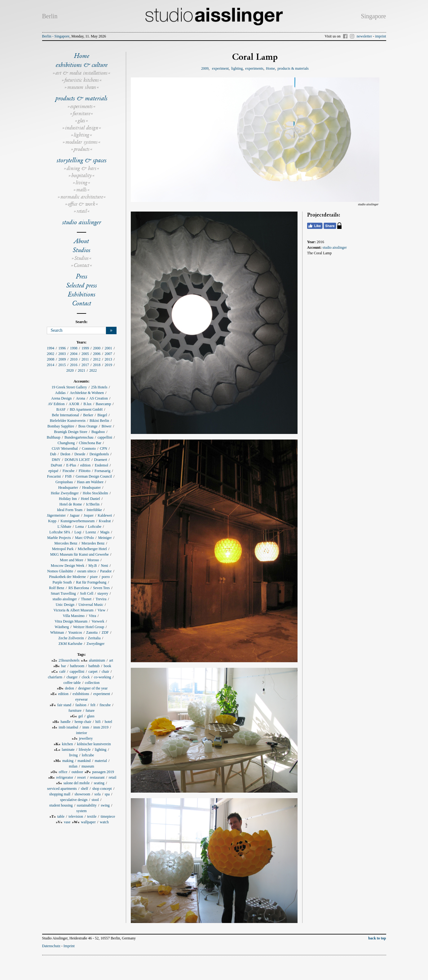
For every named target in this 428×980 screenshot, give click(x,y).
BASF (61, 409)
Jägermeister (56, 515)
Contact (82, 265)
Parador (106, 571)
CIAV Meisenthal (65, 448)
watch (104, 822)
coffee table (72, 683)
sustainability (87, 805)
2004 (74, 354)
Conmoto (89, 448)
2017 (85, 365)
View (101, 610)
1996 (62, 348)
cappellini (105, 437)
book (108, 666)
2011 (85, 359)
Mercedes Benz (66, 543)
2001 (108, 348)
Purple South (62, 582)
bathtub (94, 666)
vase (67, 822)
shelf (84, 789)
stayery (103, 593)
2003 (62, 354)
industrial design (82, 128)
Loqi (78, 532)
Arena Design (61, 398)
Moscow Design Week (68, 566)
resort (81, 777)
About (82, 241)
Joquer (89, 515)
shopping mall (60, 794)
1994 (51, 348)
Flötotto (85, 471)
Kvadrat (105, 521)
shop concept (102, 789)
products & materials (82, 98)
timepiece (108, 816)
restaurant (97, 777)
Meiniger (105, 538)
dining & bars (82, 168)
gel (81, 716)
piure (94, 577)
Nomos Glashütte (60, 571)
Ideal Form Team (70, 510)
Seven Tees (101, 588)
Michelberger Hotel (92, 549)
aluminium (97, 660)
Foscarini (54, 476)
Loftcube (95, 527)
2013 (108, 359)
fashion (81, 705)
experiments (82, 106)
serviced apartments (62, 789)
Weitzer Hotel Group (89, 627)
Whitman (57, 632)
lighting (82, 135)
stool (95, 800)
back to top (377, 938)
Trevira (101, 599)
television (76, 816)
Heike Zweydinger (65, 493)
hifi (98, 722)
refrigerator (65, 777)
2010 (74, 359)
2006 (97, 354)
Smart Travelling (63, 593)
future (90, 711)
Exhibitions (82, 294)
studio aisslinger (82, 222)
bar (63, 666)
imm (86, 727)
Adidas (60, 393)
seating (99, 783)
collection (92, 683)
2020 (70, 370)
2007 (108, 354)
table (61, 816)
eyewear (82, 699)
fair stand (64, 705)
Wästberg (62, 627)
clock (86, 677)
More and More (71, 560)
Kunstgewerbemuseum (77, 521)
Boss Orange (88, 426)
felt (93, 705)
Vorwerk (98, 621)
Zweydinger (95, 644)
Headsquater (91, 488)
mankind (84, 761)
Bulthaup (54, 437)
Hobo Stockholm (95, 493)
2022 (93, 370)
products (82, 149)
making (68, 761)
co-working (102, 677)
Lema (79, 527)
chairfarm (55, 677)
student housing (61, 805)
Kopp (52, 521)
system (81, 811)
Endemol (101, 465)
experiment (102, 694)
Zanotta (92, 632)
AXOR (74, 404)
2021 (82, 370)
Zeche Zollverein (71, 638)
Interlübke (94, 510)
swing (105, 805)
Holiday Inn (68, 499)
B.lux (87, 404)
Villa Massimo (74, 616)
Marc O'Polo (84, 538)
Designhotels (99, 454)
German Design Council (94, 476)
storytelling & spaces (82, 160)
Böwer (107, 426)
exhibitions (81, 694)
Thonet (86, 599)
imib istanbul (68, 727)
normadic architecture (82, 197)
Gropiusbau (64, 482)
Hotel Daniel (90, 499)
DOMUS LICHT (77, 460)
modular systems (82, 142)
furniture (82, 114)
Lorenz (91, 532)
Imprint (69, 946)
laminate (68, 750)
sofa (98, 794)
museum (88, 766)
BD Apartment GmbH (86, 409)
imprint (380, 36)
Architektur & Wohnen (87, 393)
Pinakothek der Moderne (67, 577)
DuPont (57, 465)
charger (72, 677)
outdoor (77, 772)
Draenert (101, 460)
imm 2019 (101, 727)
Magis (105, 532)
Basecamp (103, 404)
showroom (82, 794)
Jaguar (75, 515)
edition (85, 465)
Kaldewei (105, 515)
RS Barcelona (79, 588)
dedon (70, 688)
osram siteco (86, 571)
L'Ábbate (64, 527)
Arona (81, 398)
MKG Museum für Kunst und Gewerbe (79, 554)
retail (82, 211)
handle (65, 722)
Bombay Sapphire (61, 426)
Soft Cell (87, 593)
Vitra (92, 616)
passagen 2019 (103, 772)
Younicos (75, 632)
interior (81, 733)
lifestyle (85, 750)
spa (107, 794)
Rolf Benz (57, 588)
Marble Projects (59, 538)
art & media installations (82, 73)
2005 (85, 354)
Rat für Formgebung (91, 582)
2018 (97, 365)
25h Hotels (99, 387)
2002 (51, 354)
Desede (80, 454)
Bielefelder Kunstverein (68, 421)
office (63, 772)
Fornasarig (102, 471)
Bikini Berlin (99, 421)
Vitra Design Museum (71, 621)
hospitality (82, 175)
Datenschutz (51, 946)
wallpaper (88, 822)
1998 (74, 348)
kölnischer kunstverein (94, 744)
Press (82, 276)
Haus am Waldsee (90, 482)
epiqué (53, 471)
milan (73, 766)
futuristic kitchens (82, 80)
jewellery (86, 738)
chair (105, 672)
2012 (97, 359)
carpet (93, 672)
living (82, 183)
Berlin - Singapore (56, 36)
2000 (97, 348)
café (62, 672)
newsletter (364, 36)
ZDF (105, 632)
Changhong (66, 443)
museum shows (82, 87)
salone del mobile (77, 783)
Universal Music (91, 605)
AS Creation (99, 398)
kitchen (67, 744)
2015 (62, 365)
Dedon (65, 454)
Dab (53, 454)
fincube (105, 705)
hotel (108, 722)
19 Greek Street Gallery (69, 387)
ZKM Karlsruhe (71, 644)
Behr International (65, 415)
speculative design (74, 800)
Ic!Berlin (93, 504)
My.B (93, 566)
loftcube (88, 755)
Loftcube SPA (60, 532)
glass (91, 716)
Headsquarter (68, 488)
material (101, 761)
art (111, 660)
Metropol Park (63, 549)
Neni (105, 566)
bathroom (77, 666)
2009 (62, 359)
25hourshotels (69, 660)
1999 (85, 348)
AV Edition (56, 404)
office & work (82, 204)
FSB (68, 476)
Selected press (82, 285)
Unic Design (65, 605)
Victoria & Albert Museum (74, 610)
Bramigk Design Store (71, 432)
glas (82, 121)
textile (92, 816)
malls (82, 190)
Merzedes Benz (93, 543)
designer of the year (93, 688)
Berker (88, 415)
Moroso (93, 560)
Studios (82, 250)
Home (82, 56)
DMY (56, 460)
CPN (103, 448)
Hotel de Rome (71, 504)
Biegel (102, 415)
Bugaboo (98, 432)
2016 (74, 365)
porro (106, 577)
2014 (51, 365)
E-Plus (71, 465)
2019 (108, 365)
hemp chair (83, 722)
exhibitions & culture (82, 65)
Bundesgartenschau (79, 437)
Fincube (69, 471)
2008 (51, 359)
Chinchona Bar (90, 443)
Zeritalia (94, 638)
